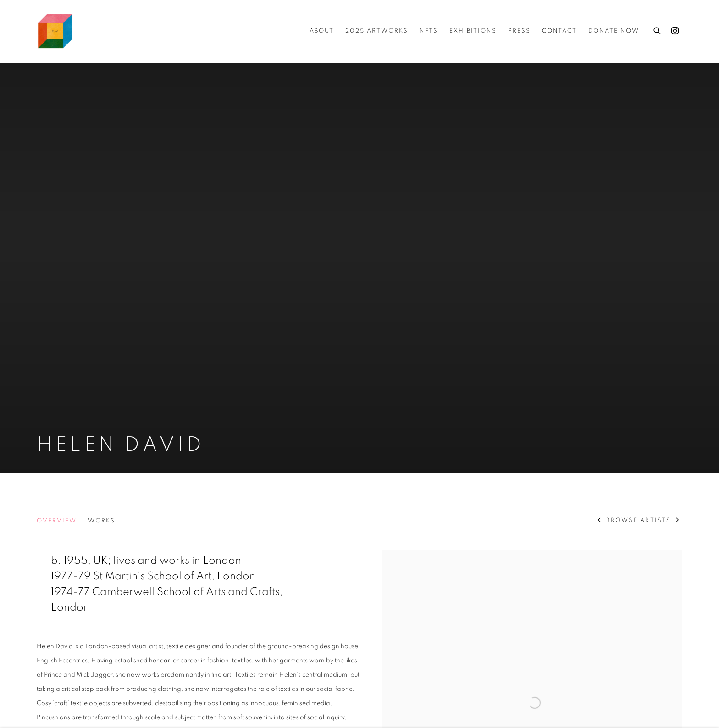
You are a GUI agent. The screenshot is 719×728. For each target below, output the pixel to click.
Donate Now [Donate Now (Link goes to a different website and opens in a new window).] (614, 31)
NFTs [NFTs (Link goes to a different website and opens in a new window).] (429, 31)
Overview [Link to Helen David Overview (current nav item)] (57, 521)
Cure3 (55, 31)
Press (519, 31)
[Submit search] (658, 29)
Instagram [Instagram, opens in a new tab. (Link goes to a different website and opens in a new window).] (675, 31)
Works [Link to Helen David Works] (102, 521)
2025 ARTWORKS (377, 31)
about (322, 31)
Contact (559, 31)
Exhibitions (473, 31)
